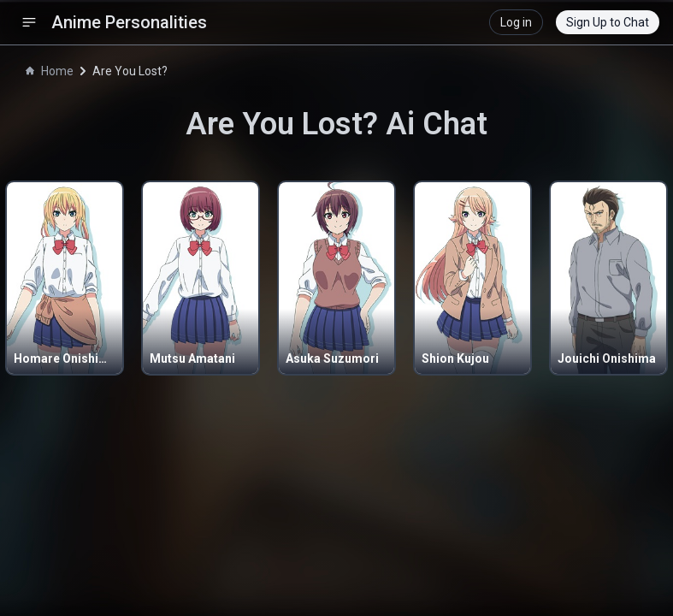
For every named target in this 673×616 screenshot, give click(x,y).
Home (50, 71)
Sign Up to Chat (608, 22)
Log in (516, 22)
